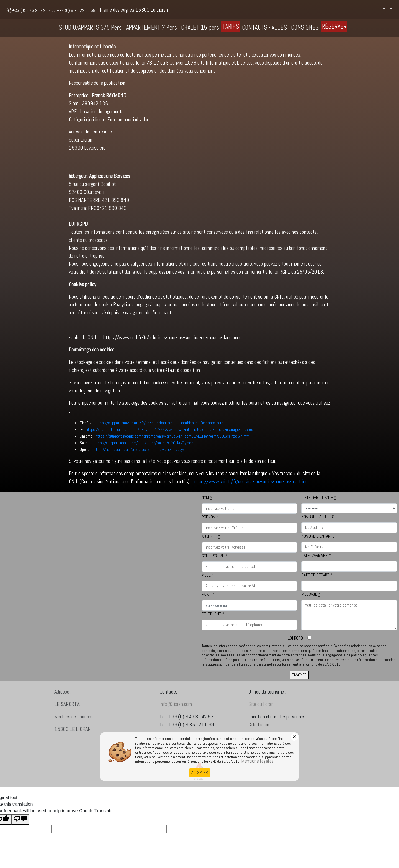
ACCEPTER (200, 772)
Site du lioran (268, 704)
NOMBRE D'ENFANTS (318, 536)
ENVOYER (299, 675)
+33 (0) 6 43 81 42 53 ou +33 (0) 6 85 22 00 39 (51, 10)
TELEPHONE (213, 614)
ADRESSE (211, 536)
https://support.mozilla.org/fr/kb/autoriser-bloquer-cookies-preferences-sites (160, 423)
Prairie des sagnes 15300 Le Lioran (134, 10)
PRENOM (210, 517)
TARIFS (231, 26)
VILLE (208, 575)
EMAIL (208, 594)
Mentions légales (257, 761)
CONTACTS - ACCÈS (264, 28)
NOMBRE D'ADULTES (318, 517)
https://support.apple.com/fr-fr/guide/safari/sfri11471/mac (143, 443)
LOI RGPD (297, 638)
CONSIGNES (305, 28)
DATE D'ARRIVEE (316, 555)
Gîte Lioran (265, 725)
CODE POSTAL (215, 556)
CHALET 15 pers (200, 28)
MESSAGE (311, 594)
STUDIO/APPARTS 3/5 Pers (90, 28)
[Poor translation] (20, 819)
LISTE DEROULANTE (319, 498)
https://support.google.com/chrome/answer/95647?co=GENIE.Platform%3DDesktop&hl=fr (172, 436)
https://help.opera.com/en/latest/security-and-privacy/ (138, 449)
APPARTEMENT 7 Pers (151, 28)
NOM (207, 498)
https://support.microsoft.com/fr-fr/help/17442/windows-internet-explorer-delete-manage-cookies (170, 429)
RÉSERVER (334, 26)
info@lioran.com (176, 710)
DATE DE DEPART (317, 575)
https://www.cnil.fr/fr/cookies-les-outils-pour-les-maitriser (251, 481)
